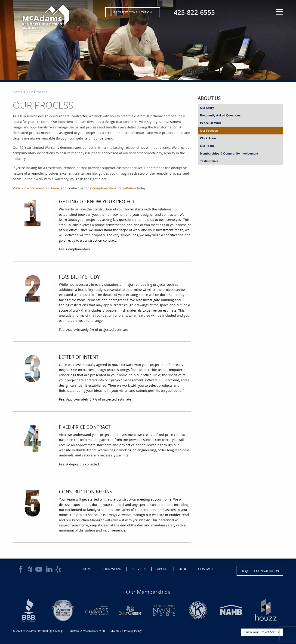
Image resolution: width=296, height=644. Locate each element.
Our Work (112, 569)
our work (28, 188)
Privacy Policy (133, 631)
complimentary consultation (114, 188)
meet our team (48, 188)
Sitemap (116, 631)
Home (18, 92)
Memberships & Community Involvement (229, 153)
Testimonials (209, 161)
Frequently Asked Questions (220, 115)
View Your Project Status (262, 632)
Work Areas (208, 138)
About (162, 569)
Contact (206, 569)
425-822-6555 (194, 12)
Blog (183, 569)
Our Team (207, 146)
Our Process (209, 131)
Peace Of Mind (210, 123)
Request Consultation (133, 12)
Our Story (207, 108)
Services (139, 569)
